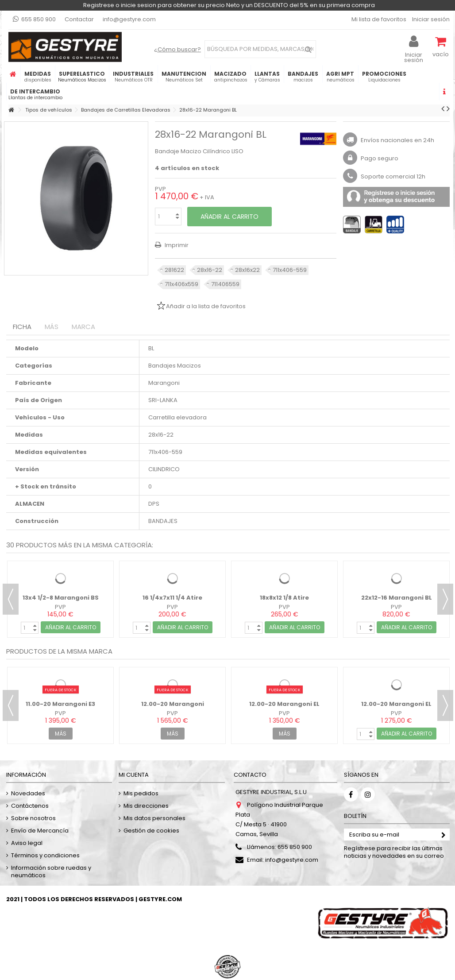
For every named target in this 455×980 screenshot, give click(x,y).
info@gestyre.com (129, 19)
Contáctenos (30, 806)
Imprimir (176, 245)
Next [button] (445, 599)
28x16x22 (247, 270)
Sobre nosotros (33, 818)
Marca (83, 327)
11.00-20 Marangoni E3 (60, 704)
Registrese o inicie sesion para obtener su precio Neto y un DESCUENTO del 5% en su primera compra (229, 5)
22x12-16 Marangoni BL (397, 598)
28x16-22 (210, 270)
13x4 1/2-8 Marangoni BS (61, 598)
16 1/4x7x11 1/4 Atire (172, 598)
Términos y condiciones (45, 855)
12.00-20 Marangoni (173, 704)
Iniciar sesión (430, 19)
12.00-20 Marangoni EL (284, 704)
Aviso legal (27, 843)
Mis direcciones (146, 806)
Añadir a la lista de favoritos (206, 306)
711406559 (225, 284)
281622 (174, 270)
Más (52, 327)
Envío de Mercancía (40, 831)
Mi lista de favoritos (378, 19)
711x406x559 (181, 284)
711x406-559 (290, 270)
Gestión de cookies (151, 831)
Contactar (79, 19)
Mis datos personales (154, 818)
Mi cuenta (134, 775)
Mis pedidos (141, 793)
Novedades (28, 793)
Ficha (22, 327)
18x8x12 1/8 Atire (284, 598)
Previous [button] (11, 599)
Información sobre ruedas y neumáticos (51, 872)
